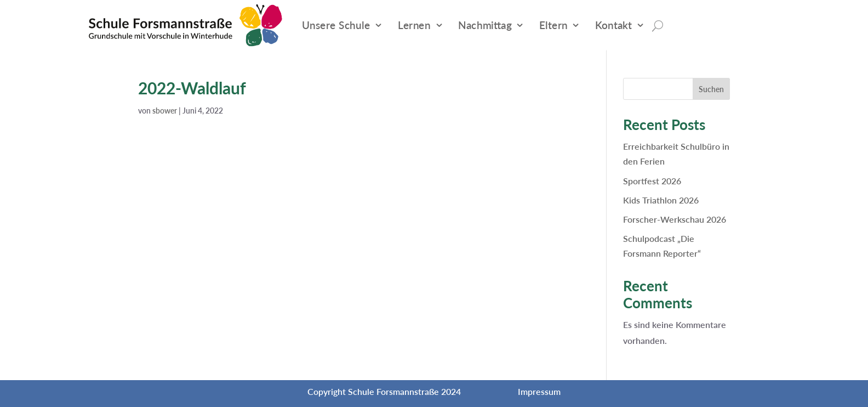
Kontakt (613, 25)
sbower (165, 111)
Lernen (414, 25)
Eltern (553, 25)
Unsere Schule (336, 25)
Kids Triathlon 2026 (661, 200)
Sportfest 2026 (652, 181)
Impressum (539, 391)
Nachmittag (485, 25)
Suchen (711, 89)
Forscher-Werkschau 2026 (675, 219)
